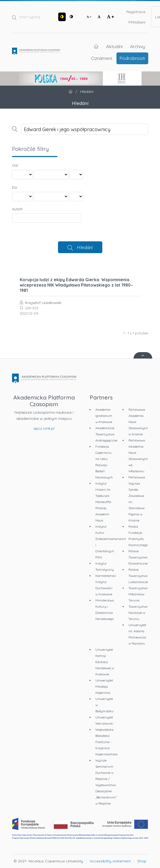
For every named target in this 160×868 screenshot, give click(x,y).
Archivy (138, 46)
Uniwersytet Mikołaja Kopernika (104, 686)
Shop (142, 861)
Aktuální (114, 46)
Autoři (17, 209)
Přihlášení (137, 22)
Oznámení (102, 58)
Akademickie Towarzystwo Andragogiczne (106, 434)
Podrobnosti (132, 58)
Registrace (136, 12)
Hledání (85, 247)
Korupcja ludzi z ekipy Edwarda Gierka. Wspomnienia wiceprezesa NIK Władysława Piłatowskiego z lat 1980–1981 (76, 285)
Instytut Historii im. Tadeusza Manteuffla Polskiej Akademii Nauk (103, 502)
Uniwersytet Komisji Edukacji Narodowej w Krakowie (105, 662)
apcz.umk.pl (44, 428)
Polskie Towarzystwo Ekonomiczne (138, 557)
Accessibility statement (110, 861)
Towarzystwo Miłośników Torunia (138, 594)
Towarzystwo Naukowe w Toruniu (138, 613)
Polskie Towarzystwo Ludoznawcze (138, 576)
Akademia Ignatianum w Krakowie (104, 416)
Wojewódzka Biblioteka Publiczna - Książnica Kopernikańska (106, 742)
